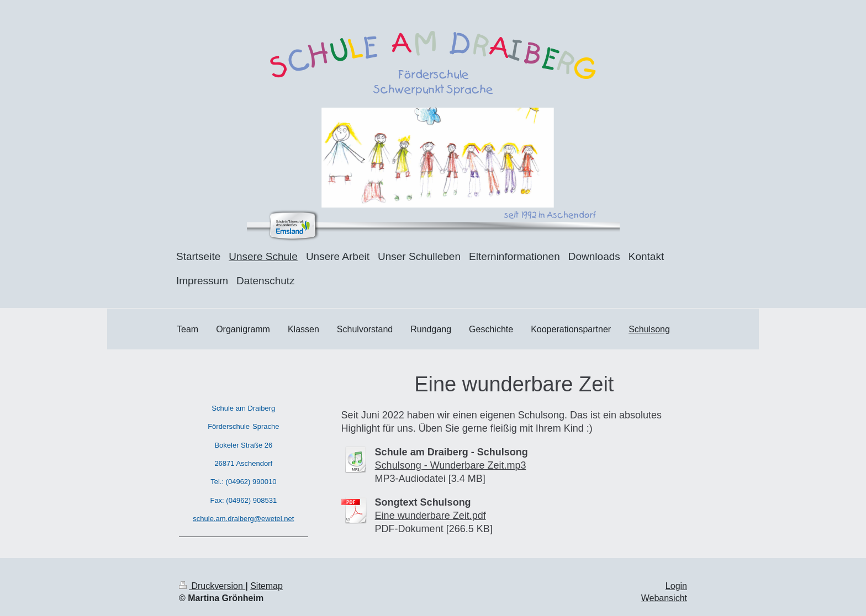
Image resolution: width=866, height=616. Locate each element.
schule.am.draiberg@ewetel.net (243, 519)
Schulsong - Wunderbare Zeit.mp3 (451, 465)
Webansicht (664, 598)
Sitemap (266, 586)
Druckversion (212, 586)
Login (676, 586)
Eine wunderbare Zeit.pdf (431, 516)
